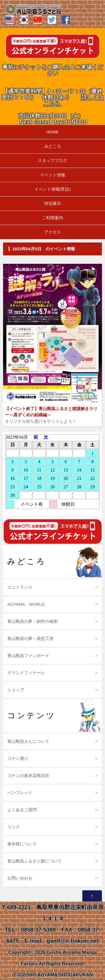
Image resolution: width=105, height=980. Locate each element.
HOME (53, 132)
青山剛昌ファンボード (28, 656)
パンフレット (20, 793)
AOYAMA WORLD (26, 604)
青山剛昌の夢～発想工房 (30, 638)
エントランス (20, 587)
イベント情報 (53, 175)
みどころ (53, 146)
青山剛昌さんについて (28, 741)
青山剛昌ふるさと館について (35, 861)
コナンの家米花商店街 (28, 776)
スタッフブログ (53, 160)
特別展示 (53, 203)
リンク (14, 827)
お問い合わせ (20, 878)
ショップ (16, 690)
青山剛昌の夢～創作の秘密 (32, 621)
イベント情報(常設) (53, 189)
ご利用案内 (53, 218)
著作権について (22, 844)
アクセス (53, 232)
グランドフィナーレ (26, 673)
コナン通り (18, 758)
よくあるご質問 (22, 810)
